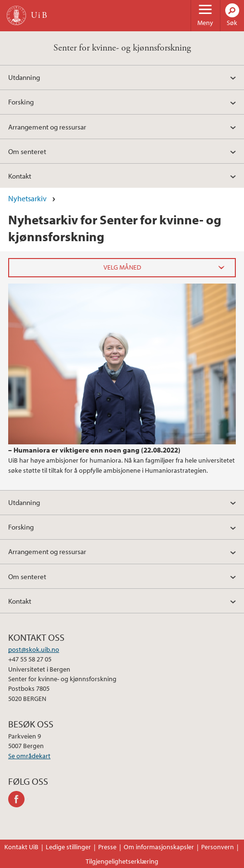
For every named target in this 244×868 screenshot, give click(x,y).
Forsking (21, 102)
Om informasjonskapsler (159, 847)
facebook (18, 799)
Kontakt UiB (21, 847)
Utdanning (24, 77)
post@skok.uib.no (34, 649)
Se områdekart (29, 756)
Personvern (218, 847)
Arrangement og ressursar (47, 127)
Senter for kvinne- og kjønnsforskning (122, 48)
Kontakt (20, 176)
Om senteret (27, 151)
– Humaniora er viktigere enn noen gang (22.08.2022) (94, 450)
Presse (107, 847)
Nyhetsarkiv (27, 198)
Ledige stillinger (68, 847)
